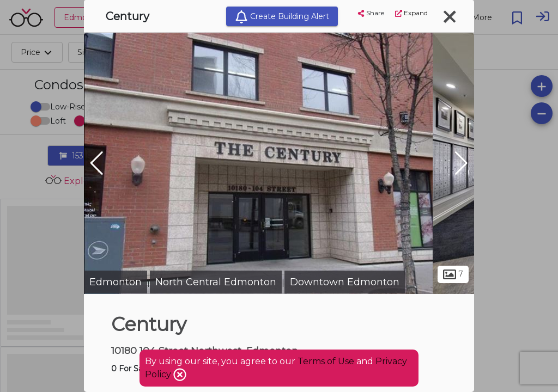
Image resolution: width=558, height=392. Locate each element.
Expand (411, 13)
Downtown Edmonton (345, 282)
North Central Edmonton (216, 282)
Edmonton (116, 282)
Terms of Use (326, 361)
